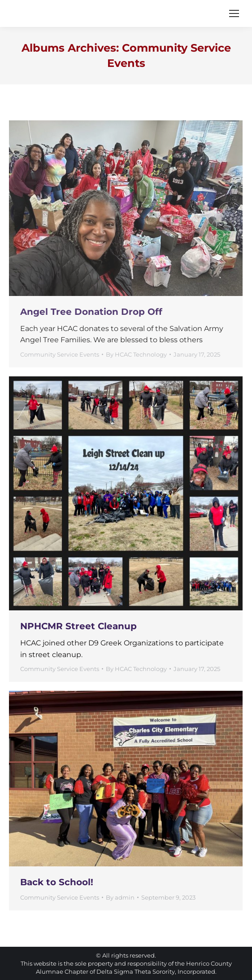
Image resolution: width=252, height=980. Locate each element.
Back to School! (57, 882)
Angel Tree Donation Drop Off (91, 312)
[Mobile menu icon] (234, 13)
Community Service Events (60, 354)
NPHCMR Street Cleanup (78, 626)
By (136, 354)
